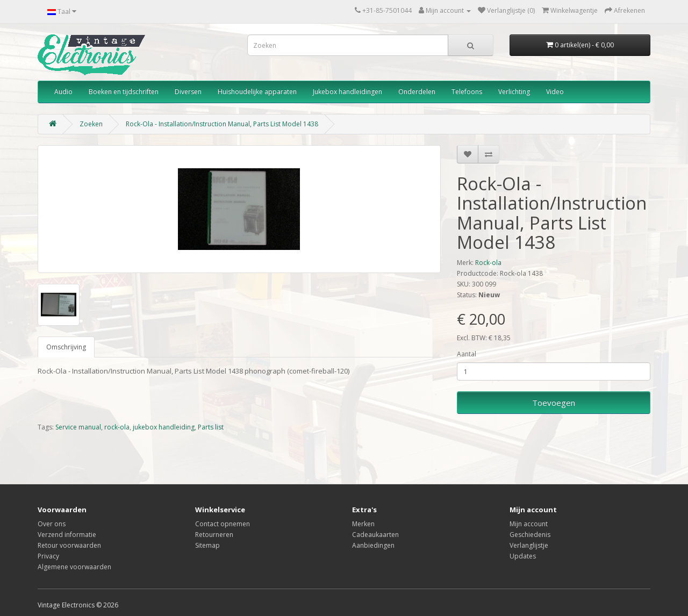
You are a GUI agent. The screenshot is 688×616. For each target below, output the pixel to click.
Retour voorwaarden (69, 545)
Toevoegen (554, 403)
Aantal (467, 354)
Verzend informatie (67, 535)
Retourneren (214, 535)
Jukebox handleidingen (347, 92)
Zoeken (91, 124)
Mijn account (529, 524)
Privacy (48, 556)
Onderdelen (417, 92)
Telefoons (467, 92)
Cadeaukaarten (375, 535)
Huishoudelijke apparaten (257, 92)
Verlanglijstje (529, 545)
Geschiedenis (530, 535)
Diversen (188, 92)
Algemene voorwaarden (74, 567)
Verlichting (514, 92)
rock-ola (117, 427)
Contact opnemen (223, 524)
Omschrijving (66, 347)
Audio (63, 92)
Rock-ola (488, 263)
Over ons (52, 524)
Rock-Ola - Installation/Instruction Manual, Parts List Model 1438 (222, 124)
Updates (523, 556)
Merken (363, 524)
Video (555, 92)
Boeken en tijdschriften (124, 92)
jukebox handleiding (164, 427)
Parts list (211, 427)
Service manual (78, 427)
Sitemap (207, 545)
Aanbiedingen (373, 545)
